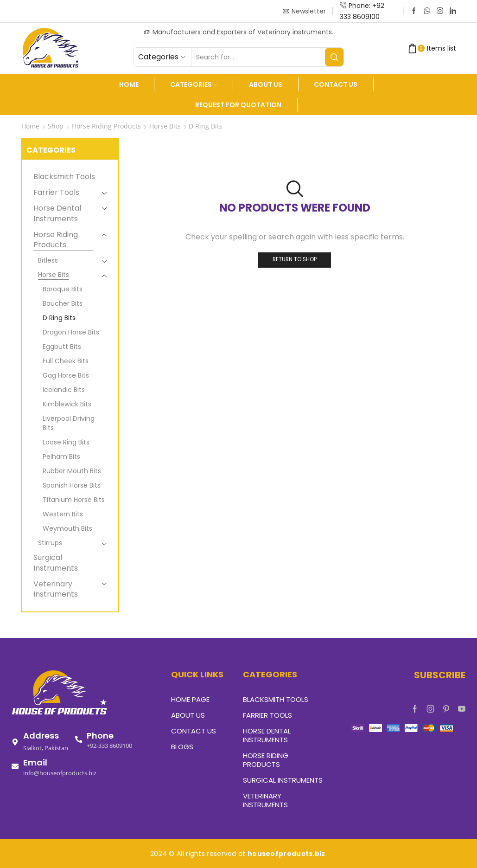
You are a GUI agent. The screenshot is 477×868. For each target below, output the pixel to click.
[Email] (15, 766)
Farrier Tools (56, 192)
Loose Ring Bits (66, 442)
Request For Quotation (238, 105)
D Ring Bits (59, 318)
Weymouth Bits (67, 528)
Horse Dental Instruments (57, 213)
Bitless (48, 260)
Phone (100, 736)
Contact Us (336, 84)
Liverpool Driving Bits (69, 423)
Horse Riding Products (106, 126)
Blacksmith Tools (64, 177)
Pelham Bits (61, 457)
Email (35, 762)
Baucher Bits (63, 303)
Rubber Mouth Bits (72, 471)
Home (129, 84)
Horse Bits (165, 126)
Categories (194, 84)
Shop (56, 126)
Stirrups (50, 543)
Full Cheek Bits (66, 361)
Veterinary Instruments (56, 589)
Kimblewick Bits (67, 404)
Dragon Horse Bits (71, 332)
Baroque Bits (63, 289)
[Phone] (79, 739)
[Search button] (334, 57)
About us (266, 84)
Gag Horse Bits (66, 375)
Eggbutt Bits (62, 347)
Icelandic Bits (64, 390)
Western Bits (63, 514)
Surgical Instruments (56, 563)
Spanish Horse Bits (72, 485)
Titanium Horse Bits (74, 500)
